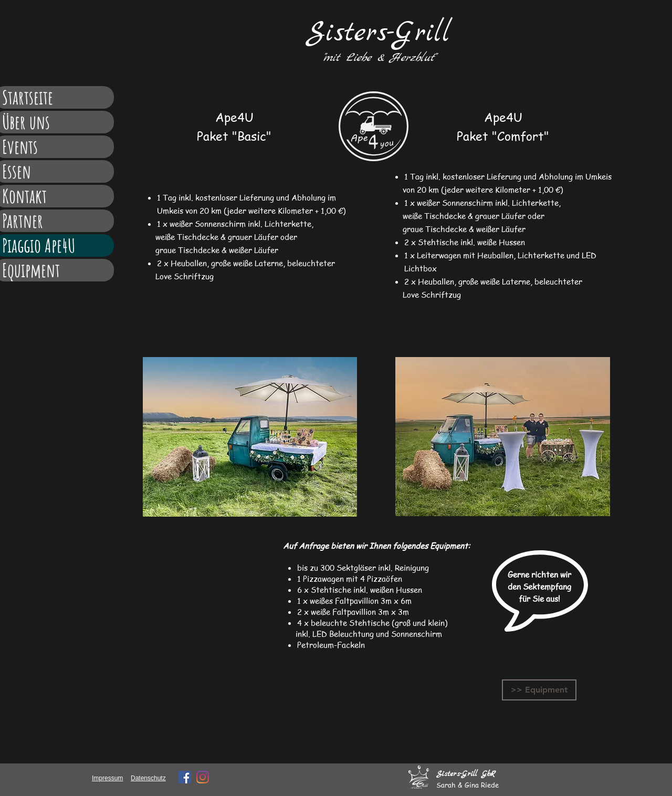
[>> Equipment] (539, 690)
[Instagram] (203, 777)
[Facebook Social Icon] (185, 777)
